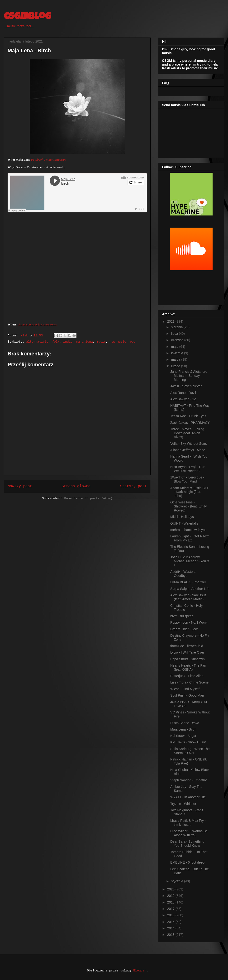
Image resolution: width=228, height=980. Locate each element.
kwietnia (177, 353)
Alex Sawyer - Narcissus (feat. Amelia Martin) (188, 597)
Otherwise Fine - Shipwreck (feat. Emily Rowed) (188, 506)
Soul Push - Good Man (187, 695)
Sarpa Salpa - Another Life (190, 589)
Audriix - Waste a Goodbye (183, 574)
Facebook (37, 160)
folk (56, 342)
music (101, 342)
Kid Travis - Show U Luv (188, 742)
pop (133, 342)
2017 (171, 909)
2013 (171, 935)
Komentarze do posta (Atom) (88, 499)
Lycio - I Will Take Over (187, 652)
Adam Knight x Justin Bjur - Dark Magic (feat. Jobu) (189, 492)
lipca (175, 334)
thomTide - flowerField (187, 646)
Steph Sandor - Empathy (188, 780)
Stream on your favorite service (38, 324)
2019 (171, 896)
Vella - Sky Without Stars (189, 444)
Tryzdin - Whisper (183, 804)
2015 (171, 922)
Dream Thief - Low (184, 629)
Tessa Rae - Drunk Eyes (188, 416)
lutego (176, 366)
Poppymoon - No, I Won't (189, 622)
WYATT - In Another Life (188, 797)
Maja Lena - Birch (183, 729)
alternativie (37, 342)
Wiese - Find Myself (185, 689)
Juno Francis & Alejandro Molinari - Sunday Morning (189, 376)
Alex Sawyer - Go (183, 399)
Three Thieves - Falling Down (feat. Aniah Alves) (187, 433)
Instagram (60, 160)
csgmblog (27, 17)
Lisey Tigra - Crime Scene (189, 682)
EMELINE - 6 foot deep (187, 862)
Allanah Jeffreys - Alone (188, 450)
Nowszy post (20, 486)
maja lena (85, 342)
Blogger (140, 971)
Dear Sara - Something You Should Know (187, 844)
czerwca (178, 340)
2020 (171, 889)
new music (118, 342)
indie (68, 342)
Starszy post (133, 486)
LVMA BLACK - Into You (188, 582)
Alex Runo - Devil (183, 393)
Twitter (48, 160)
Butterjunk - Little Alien (187, 676)
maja (175, 347)
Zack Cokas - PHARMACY (190, 423)
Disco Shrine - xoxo (185, 723)
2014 (171, 928)
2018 (171, 902)
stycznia (177, 881)
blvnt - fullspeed (182, 616)
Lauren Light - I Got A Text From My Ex (190, 538)
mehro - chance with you (188, 530)
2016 (171, 915)
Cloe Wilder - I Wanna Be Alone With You (189, 833)
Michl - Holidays (182, 517)
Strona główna (76, 486)
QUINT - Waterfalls (184, 523)
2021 (171, 321)
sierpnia (177, 327)
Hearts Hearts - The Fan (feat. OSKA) (188, 667)
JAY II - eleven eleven (186, 386)
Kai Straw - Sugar (183, 736)
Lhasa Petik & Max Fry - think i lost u (188, 823)
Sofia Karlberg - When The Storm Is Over (190, 751)
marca (176, 359)
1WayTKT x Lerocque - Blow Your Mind (187, 479)
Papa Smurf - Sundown (188, 659)
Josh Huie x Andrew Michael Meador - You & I (190, 561)
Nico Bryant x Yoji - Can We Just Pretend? (188, 469)
